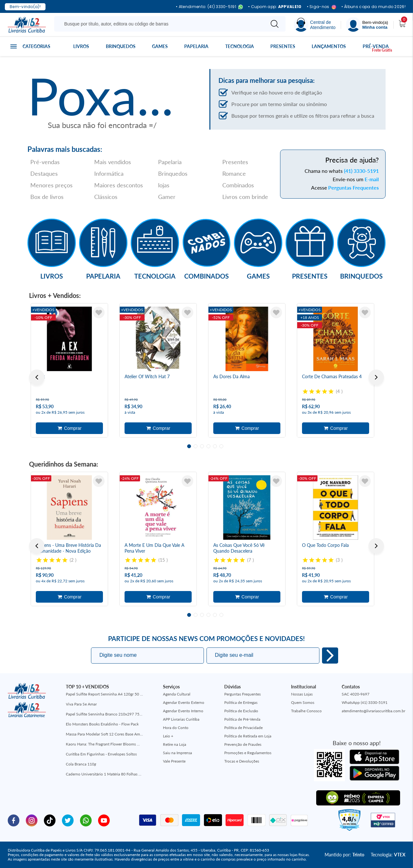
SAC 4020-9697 (356, 694)
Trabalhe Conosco (306, 711)
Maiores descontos (119, 185)
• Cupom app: (275, 7)
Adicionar (69, 428)
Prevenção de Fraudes (243, 744)
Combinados (238, 185)
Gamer (167, 197)
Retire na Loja (175, 744)
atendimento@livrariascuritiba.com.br (373, 711)
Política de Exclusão (241, 711)
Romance (234, 173)
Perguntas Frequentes (353, 187)
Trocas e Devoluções (242, 761)
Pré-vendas (45, 162)
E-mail (372, 179)
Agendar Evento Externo (184, 702)
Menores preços (51, 185)
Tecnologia (240, 46)
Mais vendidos (113, 162)
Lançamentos (329, 46)
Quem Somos (303, 702)
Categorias (36, 46)
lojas (164, 185)
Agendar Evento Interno (183, 711)
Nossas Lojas (302, 694)
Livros (81, 46)
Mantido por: (344, 855)
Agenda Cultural (177, 694)
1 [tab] (189, 446)
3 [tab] (202, 446)
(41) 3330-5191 (361, 171)
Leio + (168, 736)
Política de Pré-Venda (242, 719)
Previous (37, 377)
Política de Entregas (241, 702)
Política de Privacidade (243, 728)
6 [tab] (221, 446)
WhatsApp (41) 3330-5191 (365, 702)
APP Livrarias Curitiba (181, 719)
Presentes (283, 46)
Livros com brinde (245, 197)
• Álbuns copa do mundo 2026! (373, 7)
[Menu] (367, 25)
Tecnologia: (388, 855)
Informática (109, 173)
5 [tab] (215, 446)
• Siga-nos (322, 7)
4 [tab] (208, 446)
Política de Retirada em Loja (248, 736)
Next (376, 377)
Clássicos (106, 197)
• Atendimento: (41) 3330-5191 (209, 7)
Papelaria (196, 46)
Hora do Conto (176, 728)
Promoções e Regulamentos (248, 753)
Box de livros (47, 197)
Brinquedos (121, 46)
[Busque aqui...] (161, 24)
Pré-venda (376, 46)
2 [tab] (196, 446)
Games (160, 46)
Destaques (44, 173)
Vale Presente (174, 761)
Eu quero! (330, 656)
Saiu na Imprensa (177, 753)
